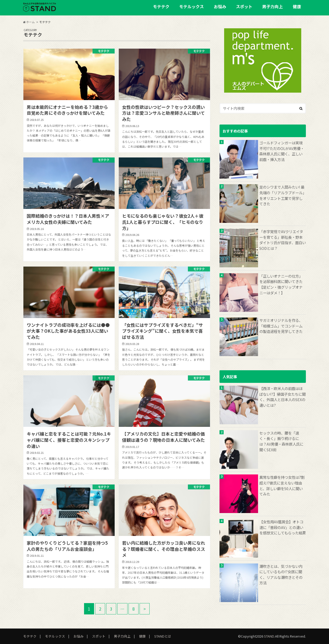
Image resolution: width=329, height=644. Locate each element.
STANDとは (163, 636)
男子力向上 (272, 6)
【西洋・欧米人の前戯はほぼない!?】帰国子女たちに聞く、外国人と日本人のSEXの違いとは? (282, 397)
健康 (297, 6)
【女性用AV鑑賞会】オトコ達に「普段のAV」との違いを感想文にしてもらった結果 (283, 527)
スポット (244, 6)
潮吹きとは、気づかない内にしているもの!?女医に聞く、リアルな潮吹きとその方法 (281, 575)
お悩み (220, 6)
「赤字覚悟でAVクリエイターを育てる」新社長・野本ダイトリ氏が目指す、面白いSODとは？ (283, 240)
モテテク (161, 6)
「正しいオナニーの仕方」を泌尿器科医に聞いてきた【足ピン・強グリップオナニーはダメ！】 (281, 284)
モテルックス (191, 6)
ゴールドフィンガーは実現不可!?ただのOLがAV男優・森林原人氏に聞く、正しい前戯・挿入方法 (282, 151)
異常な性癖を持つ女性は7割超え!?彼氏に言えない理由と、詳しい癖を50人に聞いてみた (282, 486)
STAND (269, 636)
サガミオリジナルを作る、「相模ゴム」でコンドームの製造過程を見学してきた (281, 326)
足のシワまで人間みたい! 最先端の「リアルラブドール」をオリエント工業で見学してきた (282, 195)
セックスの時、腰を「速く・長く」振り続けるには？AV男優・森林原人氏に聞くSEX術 (281, 441)
